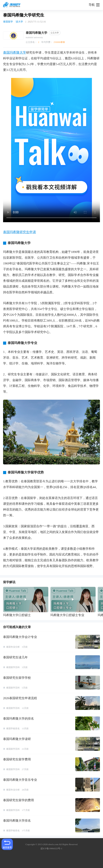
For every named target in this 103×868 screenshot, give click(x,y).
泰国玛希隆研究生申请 (20, 232)
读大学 (19, 22)
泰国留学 (8, 22)
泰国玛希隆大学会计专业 (20, 637)
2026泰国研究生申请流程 (20, 698)
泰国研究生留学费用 (17, 759)
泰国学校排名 (13, 728)
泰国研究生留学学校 (17, 678)
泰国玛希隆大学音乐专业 (20, 780)
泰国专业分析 (13, 647)
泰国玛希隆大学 (15, 52)
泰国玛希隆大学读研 (17, 739)
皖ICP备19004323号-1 (51, 848)
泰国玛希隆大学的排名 (19, 719)
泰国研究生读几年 (15, 657)
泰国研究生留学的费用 (19, 800)
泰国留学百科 (13, 667)
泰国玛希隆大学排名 (17, 821)
